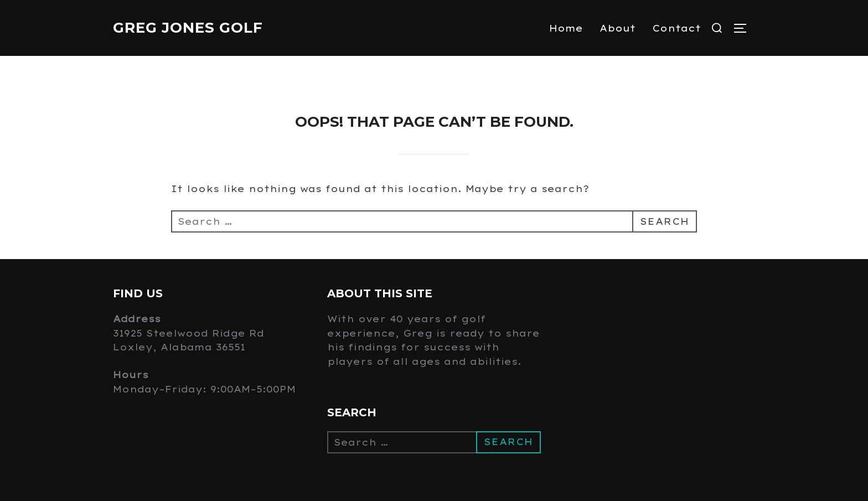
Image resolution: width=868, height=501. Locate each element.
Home (566, 28)
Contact (676, 28)
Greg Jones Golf (188, 28)
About (618, 28)
